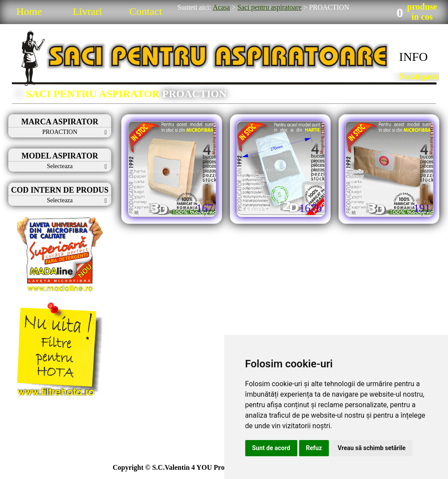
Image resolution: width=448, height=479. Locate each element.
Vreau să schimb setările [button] (372, 448)
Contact (146, 11)
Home (29, 11)
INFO (413, 57)
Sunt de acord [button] (271, 448)
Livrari (87, 11)
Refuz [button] (314, 448)
